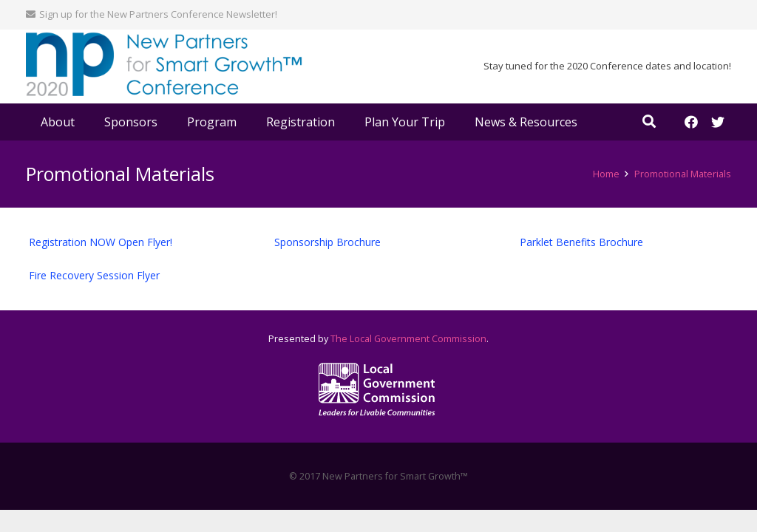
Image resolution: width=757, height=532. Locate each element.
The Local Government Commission (408, 339)
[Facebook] (691, 122)
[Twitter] (718, 122)
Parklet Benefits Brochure (581, 242)
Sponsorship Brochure (327, 242)
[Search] (649, 122)
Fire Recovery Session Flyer (94, 275)
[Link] (164, 67)
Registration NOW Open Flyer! (101, 242)
